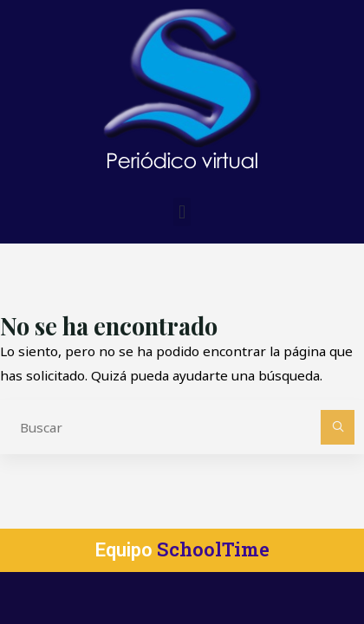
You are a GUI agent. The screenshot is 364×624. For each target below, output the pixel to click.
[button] (182, 212)
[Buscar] (338, 427)
